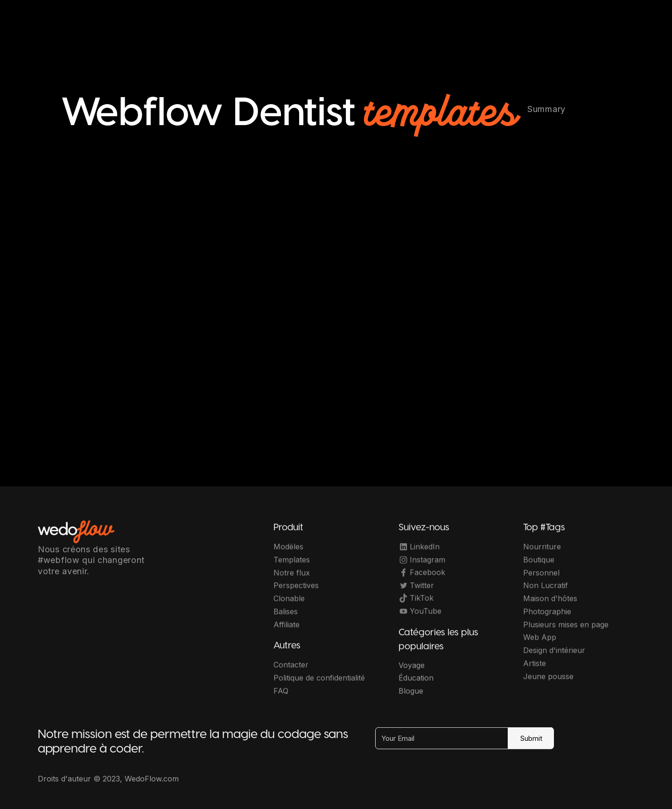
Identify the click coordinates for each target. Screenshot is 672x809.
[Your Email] (442, 744)
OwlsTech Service (345, 785)
